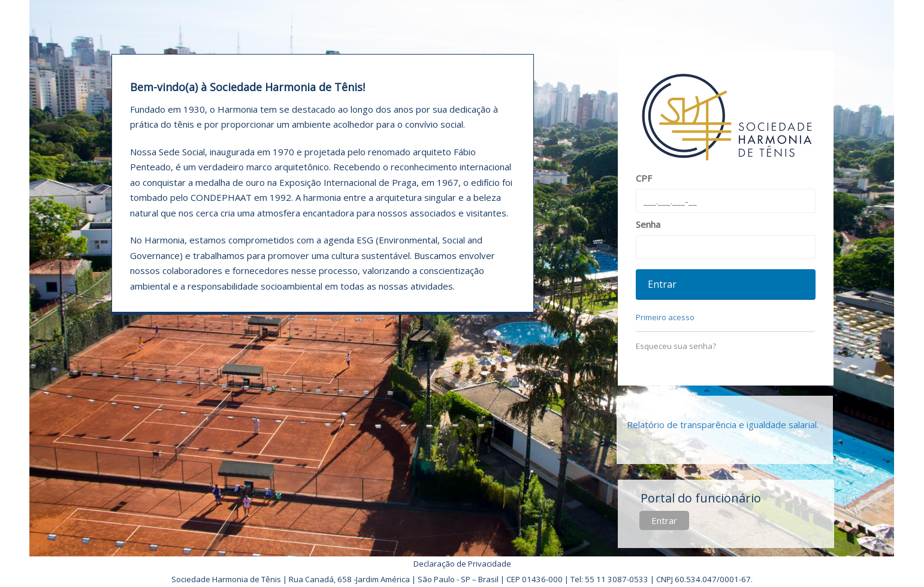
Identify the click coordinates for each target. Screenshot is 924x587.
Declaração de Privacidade (462, 564)
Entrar (664, 520)
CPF (644, 178)
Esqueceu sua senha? (676, 346)
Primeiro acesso (665, 317)
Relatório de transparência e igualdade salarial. (723, 425)
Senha (648, 224)
